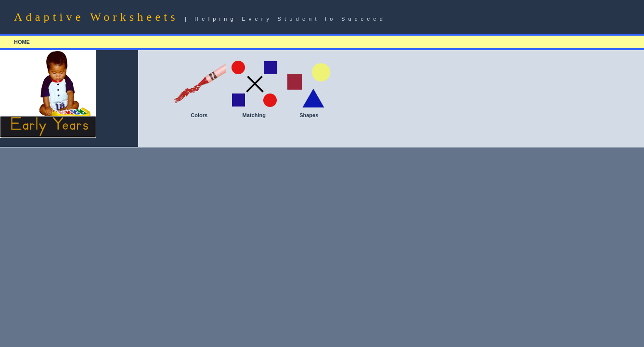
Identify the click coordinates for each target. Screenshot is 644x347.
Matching (254, 115)
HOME (22, 42)
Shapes (309, 115)
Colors (199, 115)
